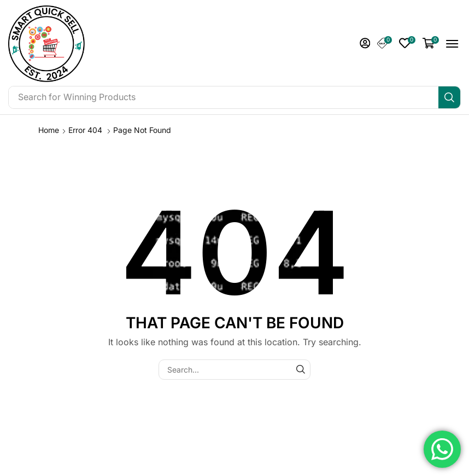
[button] (365, 43)
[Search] (449, 97)
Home (49, 130)
